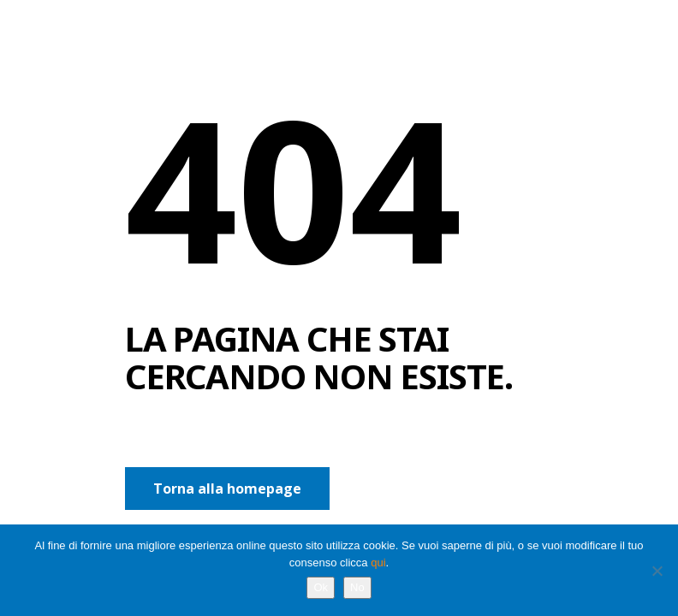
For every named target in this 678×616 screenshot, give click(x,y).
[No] (657, 571)
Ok (321, 587)
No (357, 587)
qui (378, 563)
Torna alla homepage (227, 489)
